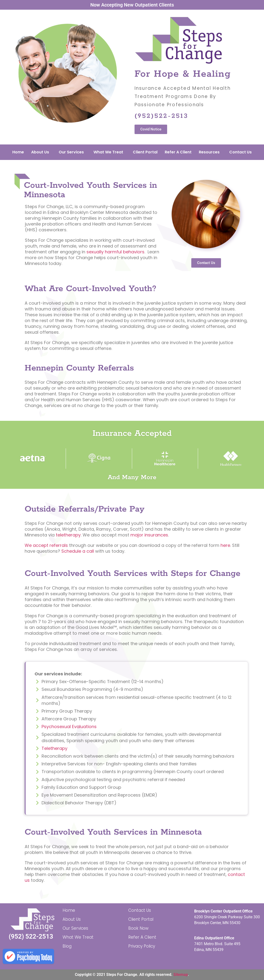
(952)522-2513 (161, 116)
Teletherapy (54, 748)
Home (18, 152)
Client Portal (145, 152)
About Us (40, 152)
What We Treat (108, 152)
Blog (67, 946)
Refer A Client (178, 152)
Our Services (71, 152)
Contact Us (240, 152)
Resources (209, 152)
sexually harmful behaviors (115, 252)
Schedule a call (78, 551)
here (225, 545)
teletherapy (68, 535)
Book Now (138, 928)
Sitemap (181, 975)
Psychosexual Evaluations (69, 727)
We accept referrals (46, 545)
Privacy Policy (142, 946)
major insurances (149, 535)
